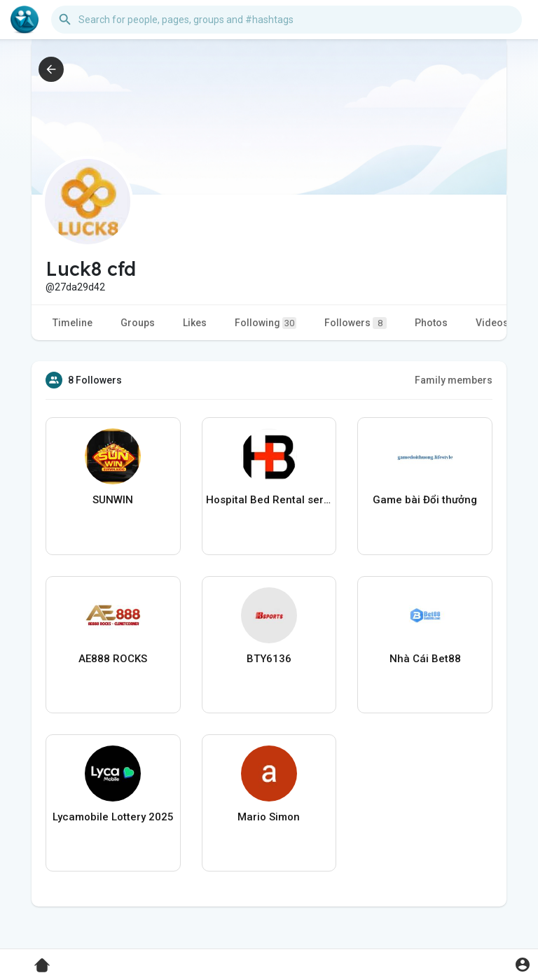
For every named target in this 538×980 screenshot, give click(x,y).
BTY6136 (269, 659)
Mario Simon (269, 817)
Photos (431, 323)
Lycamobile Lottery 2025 (113, 817)
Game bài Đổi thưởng (425, 500)
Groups (138, 323)
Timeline (73, 323)
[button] (287, 20)
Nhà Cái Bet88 (425, 659)
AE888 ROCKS (113, 659)
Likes (195, 323)
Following (265, 323)
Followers (356, 323)
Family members (454, 380)
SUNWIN (113, 500)
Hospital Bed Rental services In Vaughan (269, 500)
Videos (492, 323)
